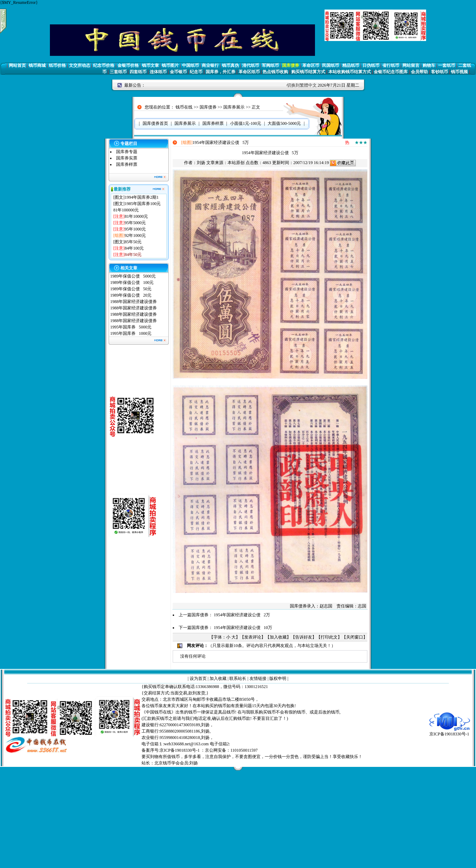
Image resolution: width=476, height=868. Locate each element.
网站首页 (17, 65)
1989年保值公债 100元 (132, 282)
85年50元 (133, 242)
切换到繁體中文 (302, 85)
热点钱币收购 (275, 72)
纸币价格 (57, 65)
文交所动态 (80, 65)
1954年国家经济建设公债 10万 (243, 628)
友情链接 (258, 678)
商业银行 (210, 65)
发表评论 (253, 637)
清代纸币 (251, 65)
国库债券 (291, 65)
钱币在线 (184, 107)
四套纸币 (138, 72)
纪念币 (196, 72)
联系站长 (238, 678)
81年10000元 (136, 216)
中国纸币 (190, 65)
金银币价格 (128, 65)
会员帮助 (419, 72)
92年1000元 (135, 235)
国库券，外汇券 (220, 72)
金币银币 (178, 72)
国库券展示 (234, 107)
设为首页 (198, 678)
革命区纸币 (249, 72)
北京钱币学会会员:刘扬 (176, 763)
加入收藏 (278, 637)
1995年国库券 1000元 (131, 333)
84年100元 (134, 248)
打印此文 (329, 637)
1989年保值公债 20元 (131, 295)
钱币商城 (37, 65)
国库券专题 (127, 152)
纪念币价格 (104, 65)
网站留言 (411, 65)
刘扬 (201, 163)
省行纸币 (391, 65)
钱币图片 (170, 65)
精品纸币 (351, 65)
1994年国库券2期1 (142, 197)
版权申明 (278, 678)
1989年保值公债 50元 (131, 289)
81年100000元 (126, 210)
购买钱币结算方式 (308, 72)
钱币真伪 (230, 65)
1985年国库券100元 (143, 204)
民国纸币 (331, 65)
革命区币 (311, 65)
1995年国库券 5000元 (131, 327)
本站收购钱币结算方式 (350, 72)
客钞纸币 (440, 72)
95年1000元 (135, 229)
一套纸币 (447, 65)
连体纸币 (158, 72)
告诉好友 (304, 637)
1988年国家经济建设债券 (133, 302)
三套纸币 (118, 72)
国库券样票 (127, 164)
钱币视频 (459, 72)
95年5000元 (135, 223)
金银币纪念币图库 (391, 72)
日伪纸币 (371, 65)
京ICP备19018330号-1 (450, 732)
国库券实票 (127, 158)
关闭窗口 (355, 637)
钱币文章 (150, 65)
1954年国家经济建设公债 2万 (242, 615)
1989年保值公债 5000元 (133, 276)
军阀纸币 (270, 65)
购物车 (429, 65)
